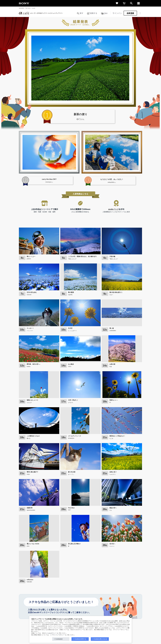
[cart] (124, 3)
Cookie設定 (59, 639)
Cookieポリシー (52, 633)
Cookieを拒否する (80, 639)
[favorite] (117, 3)
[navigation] (139, 3)
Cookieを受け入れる (101, 639)
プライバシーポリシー (58, 635)
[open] (131, 3)
